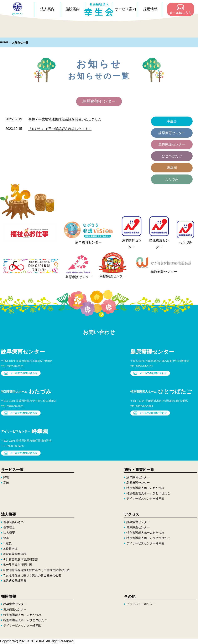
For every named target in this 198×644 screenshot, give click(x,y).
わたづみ (172, 179)
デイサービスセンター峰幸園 (145, 498)
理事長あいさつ (14, 522)
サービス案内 (125, 9)
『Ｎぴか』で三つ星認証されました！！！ (60, 129)
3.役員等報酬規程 (15, 554)
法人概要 (9, 514)
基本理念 (9, 527)
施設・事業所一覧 (139, 470)
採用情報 (150, 9)
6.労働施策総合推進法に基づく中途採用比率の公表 (37, 570)
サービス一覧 (12, 470)
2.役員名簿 (10, 549)
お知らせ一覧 (20, 42)
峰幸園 (172, 168)
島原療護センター (172, 144)
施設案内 (73, 9)
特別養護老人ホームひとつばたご (148, 493)
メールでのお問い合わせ (21, 373)
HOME (4, 42)
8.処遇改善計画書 (15, 581)
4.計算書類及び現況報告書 (21, 559)
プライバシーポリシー (141, 604)
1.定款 (7, 543)
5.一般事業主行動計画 (18, 565)
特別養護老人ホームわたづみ (145, 488)
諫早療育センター (172, 133)
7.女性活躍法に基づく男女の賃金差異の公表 (32, 575)
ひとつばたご (172, 156)
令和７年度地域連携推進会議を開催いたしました (65, 119)
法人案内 (47, 9)
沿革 (6, 538)
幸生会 (172, 121)
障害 (6, 477)
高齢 (6, 482)
